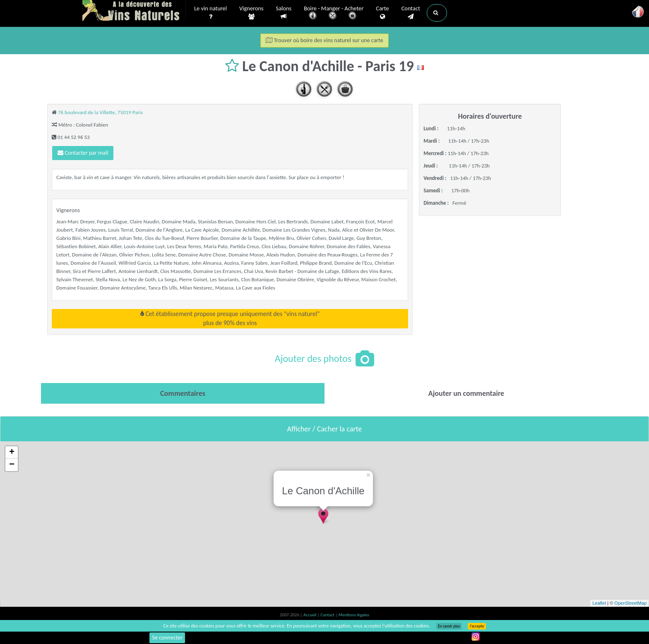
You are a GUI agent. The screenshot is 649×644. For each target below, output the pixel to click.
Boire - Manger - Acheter (334, 13)
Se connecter (167, 638)
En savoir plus (449, 626)
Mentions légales (354, 615)
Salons (284, 13)
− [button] (12, 465)
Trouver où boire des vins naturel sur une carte (324, 40)
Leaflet (599, 603)
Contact (411, 13)
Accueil (310, 615)
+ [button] (12, 452)
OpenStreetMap (630, 603)
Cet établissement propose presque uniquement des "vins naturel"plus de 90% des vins (230, 318)
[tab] (183, 393)
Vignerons (251, 13)
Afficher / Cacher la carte (325, 429)
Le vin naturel (210, 13)
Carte (382, 13)
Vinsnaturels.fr (134, 11)
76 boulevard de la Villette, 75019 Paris (100, 112)
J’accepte (477, 626)
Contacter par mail (83, 153)
